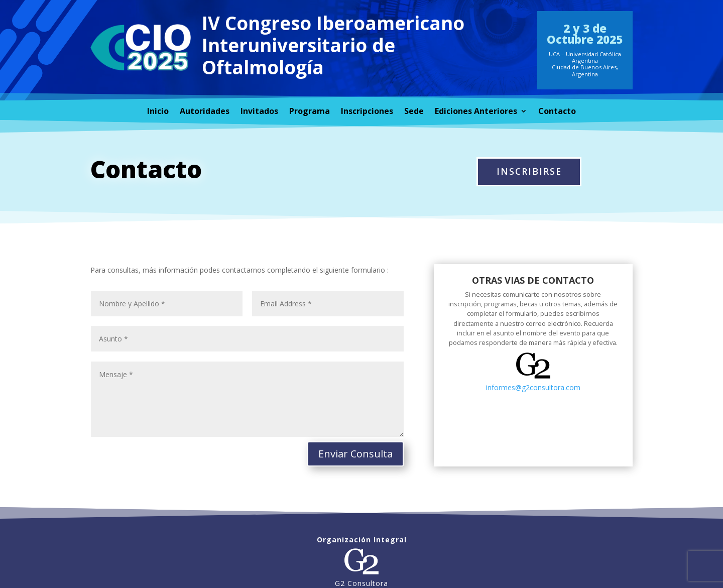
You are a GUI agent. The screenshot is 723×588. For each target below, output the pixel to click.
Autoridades (205, 112)
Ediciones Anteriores (476, 112)
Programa (310, 112)
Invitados (259, 112)
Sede (414, 112)
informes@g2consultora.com (533, 387)
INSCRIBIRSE (529, 171)
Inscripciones (367, 112)
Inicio (158, 112)
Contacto (557, 112)
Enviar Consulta (355, 454)
